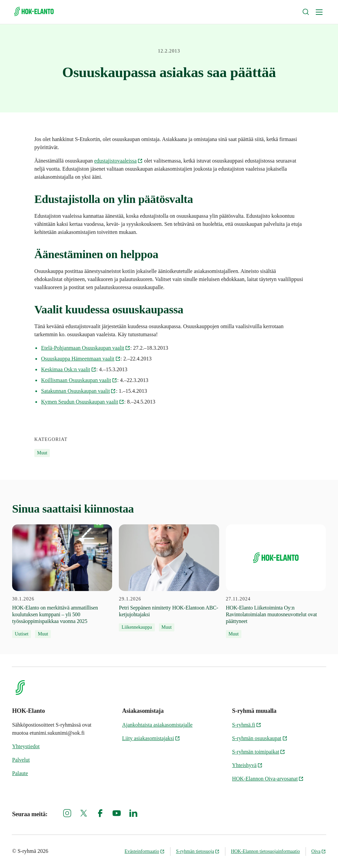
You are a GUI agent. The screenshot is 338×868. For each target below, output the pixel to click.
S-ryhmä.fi (247, 725)
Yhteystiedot (26, 746)
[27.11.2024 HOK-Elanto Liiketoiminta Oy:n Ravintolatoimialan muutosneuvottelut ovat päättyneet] (276, 581)
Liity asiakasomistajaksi (151, 738)
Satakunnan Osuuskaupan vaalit (78, 391)
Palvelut (21, 760)
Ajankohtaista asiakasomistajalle (157, 725)
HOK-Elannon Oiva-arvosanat (268, 779)
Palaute (20, 773)
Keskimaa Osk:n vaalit (69, 369)
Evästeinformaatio (145, 851)
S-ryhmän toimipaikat (259, 752)
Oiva (319, 851)
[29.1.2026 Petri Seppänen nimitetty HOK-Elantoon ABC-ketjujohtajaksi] (169, 578)
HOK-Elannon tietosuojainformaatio (265, 851)
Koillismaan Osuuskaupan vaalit (79, 380)
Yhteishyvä (247, 765)
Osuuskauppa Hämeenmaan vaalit (81, 359)
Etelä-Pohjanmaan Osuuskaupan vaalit (86, 348)
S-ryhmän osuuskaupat (260, 738)
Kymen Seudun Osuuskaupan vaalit (83, 402)
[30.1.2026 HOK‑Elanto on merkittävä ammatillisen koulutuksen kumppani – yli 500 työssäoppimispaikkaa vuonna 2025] (62, 581)
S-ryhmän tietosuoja (198, 851)
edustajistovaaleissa (119, 161)
